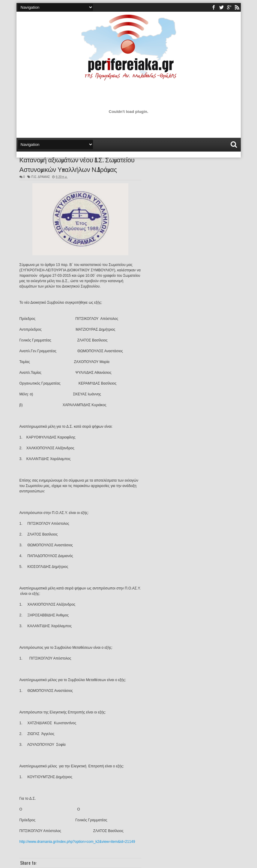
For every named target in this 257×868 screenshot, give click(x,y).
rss (237, 7)
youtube (229, 7)
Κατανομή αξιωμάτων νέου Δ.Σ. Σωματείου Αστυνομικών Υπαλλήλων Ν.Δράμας (77, 164)
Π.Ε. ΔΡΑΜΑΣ (40, 177)
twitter (221, 7)
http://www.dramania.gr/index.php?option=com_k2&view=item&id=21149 (77, 842)
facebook (214, 7)
